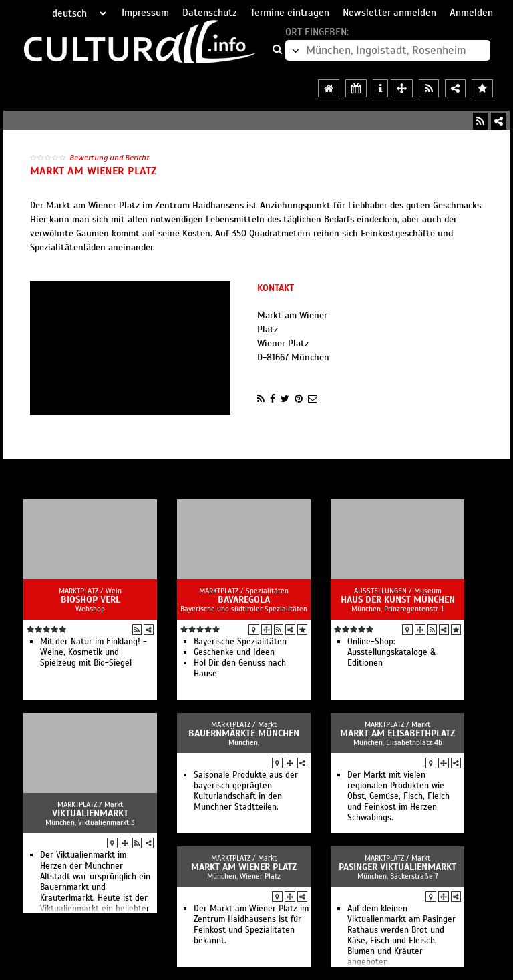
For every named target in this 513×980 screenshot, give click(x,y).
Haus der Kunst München (398, 600)
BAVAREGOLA (244, 600)
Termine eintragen (290, 13)
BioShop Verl (91, 600)
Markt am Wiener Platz (244, 867)
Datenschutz (210, 13)
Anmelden (471, 13)
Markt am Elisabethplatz (397, 733)
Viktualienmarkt (90, 813)
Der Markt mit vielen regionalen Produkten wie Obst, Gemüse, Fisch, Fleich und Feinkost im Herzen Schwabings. (398, 796)
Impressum (145, 13)
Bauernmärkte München (244, 733)
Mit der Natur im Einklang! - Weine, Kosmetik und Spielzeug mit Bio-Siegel (94, 652)
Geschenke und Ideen (234, 652)
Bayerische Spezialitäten (240, 642)
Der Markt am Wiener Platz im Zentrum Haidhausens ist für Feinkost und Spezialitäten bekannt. (251, 925)
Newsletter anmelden (389, 13)
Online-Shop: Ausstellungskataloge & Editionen (391, 652)
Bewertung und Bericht (110, 158)
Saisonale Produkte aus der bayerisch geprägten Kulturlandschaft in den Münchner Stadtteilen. (246, 791)
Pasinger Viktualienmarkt (397, 867)
